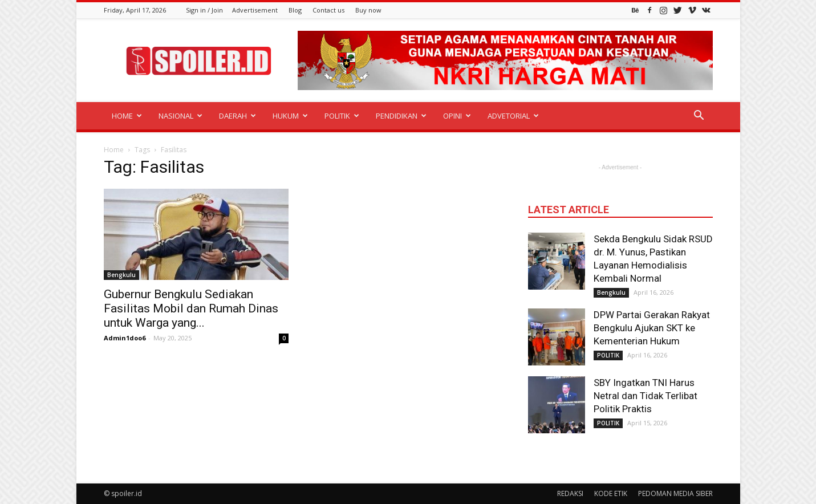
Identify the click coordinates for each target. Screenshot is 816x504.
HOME (127, 116)
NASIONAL (180, 116)
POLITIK (342, 116)
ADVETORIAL (513, 116)
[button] (699, 117)
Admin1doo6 (125, 338)
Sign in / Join (204, 10)
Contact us (328, 10)
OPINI (457, 116)
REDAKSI (570, 493)
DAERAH (238, 116)
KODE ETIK (611, 493)
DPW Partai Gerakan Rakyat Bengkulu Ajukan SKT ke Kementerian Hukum (652, 328)
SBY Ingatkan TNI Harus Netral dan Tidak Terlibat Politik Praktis (646, 396)
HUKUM (290, 116)
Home (114, 150)
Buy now (368, 10)
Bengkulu (121, 275)
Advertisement (255, 10)
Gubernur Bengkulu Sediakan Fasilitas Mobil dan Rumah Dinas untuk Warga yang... (191, 308)
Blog (295, 10)
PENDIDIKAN (401, 116)
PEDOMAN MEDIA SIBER (675, 493)
